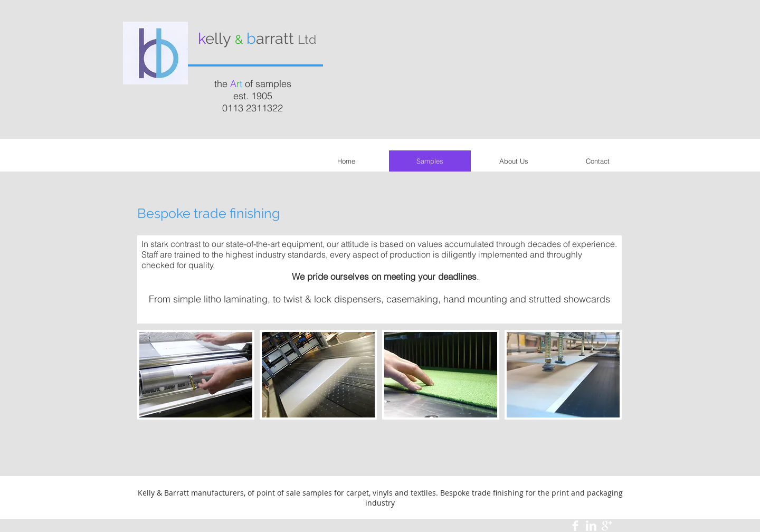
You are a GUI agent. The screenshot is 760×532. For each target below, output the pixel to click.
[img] (196, 375)
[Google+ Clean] (607, 526)
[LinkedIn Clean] (591, 526)
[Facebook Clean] (575, 526)
